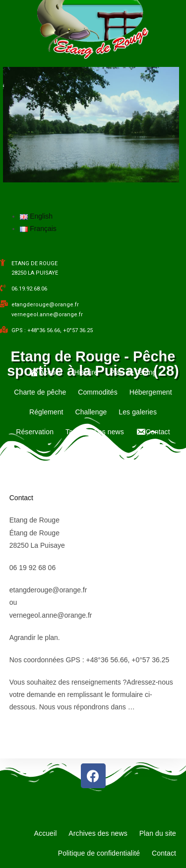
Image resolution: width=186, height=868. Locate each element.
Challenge (91, 412)
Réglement (46, 412)
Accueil (46, 833)
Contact (21, 498)
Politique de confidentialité (99, 853)
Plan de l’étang (133, 372)
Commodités (98, 392)
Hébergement (151, 392)
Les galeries (138, 412)
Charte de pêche (40, 392)
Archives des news (98, 833)
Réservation (35, 432)
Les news (109, 432)
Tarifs (74, 432)
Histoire (86, 372)
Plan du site (158, 833)
